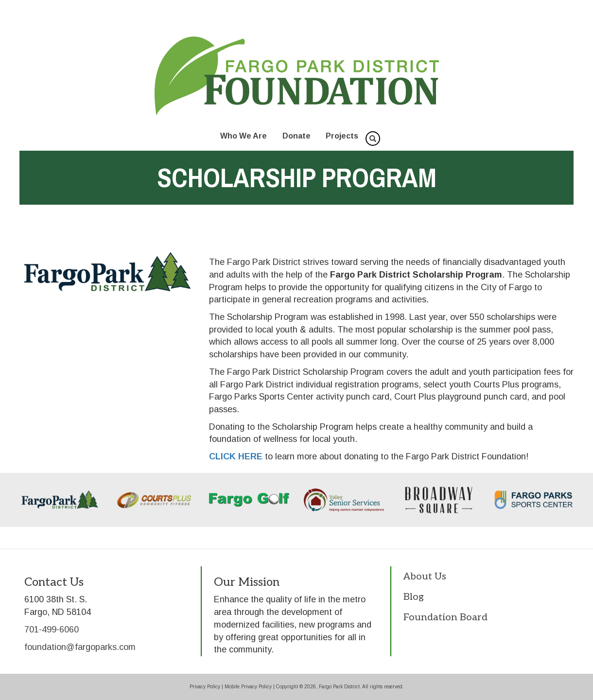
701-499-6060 (52, 630)
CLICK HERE (236, 456)
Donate (296, 136)
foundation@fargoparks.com (80, 647)
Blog (414, 597)
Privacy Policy (205, 687)
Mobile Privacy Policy (248, 687)
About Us (425, 577)
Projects (342, 136)
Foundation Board (445, 617)
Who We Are (244, 136)
